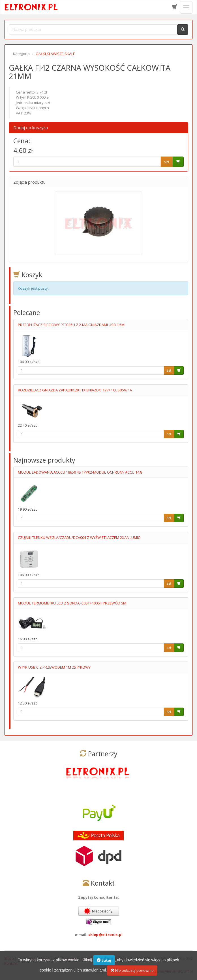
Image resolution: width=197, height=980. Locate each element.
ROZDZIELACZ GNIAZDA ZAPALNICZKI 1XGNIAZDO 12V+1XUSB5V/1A (75, 390)
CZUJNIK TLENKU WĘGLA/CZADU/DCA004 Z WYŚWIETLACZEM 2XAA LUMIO (79, 537)
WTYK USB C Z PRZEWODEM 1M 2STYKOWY (54, 667)
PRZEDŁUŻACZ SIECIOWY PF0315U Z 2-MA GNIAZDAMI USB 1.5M (71, 325)
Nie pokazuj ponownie (132, 970)
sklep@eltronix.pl (105, 935)
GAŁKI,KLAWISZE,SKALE (55, 54)
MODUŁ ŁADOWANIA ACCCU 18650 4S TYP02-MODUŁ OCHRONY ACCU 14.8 (80, 472)
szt (167, 162)
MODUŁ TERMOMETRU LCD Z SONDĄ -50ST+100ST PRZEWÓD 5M (72, 603)
